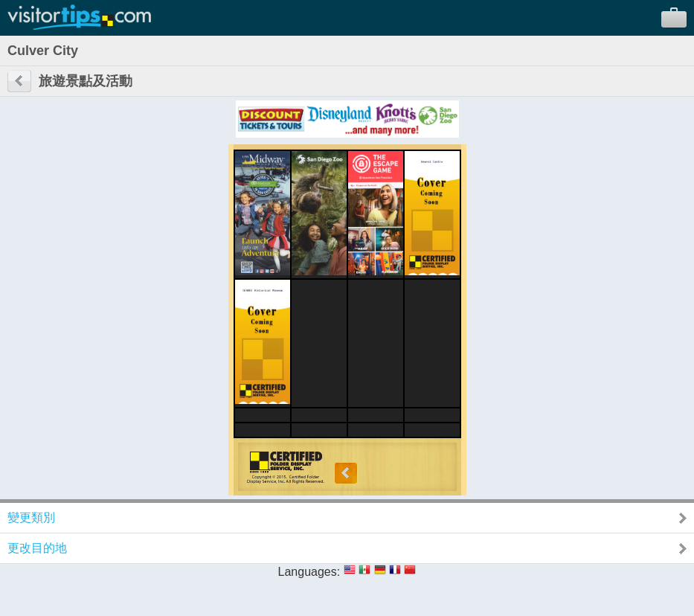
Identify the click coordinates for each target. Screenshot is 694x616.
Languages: (309, 572)
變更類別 (31, 517)
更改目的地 (37, 548)
